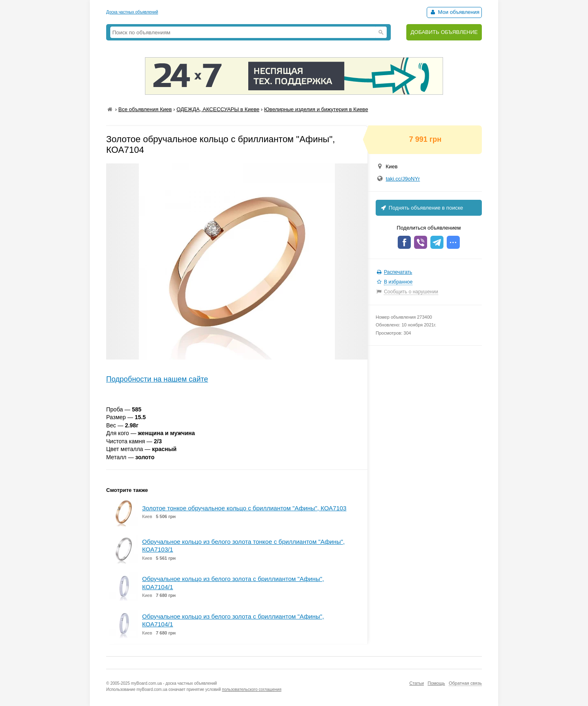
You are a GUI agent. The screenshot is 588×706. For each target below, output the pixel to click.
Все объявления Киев (145, 109)
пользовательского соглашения (252, 689)
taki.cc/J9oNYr (403, 179)
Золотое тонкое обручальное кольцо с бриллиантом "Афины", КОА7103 (244, 508)
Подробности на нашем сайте (157, 379)
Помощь (436, 683)
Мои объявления (454, 12)
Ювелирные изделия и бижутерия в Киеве (316, 109)
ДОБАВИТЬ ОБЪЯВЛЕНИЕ (444, 32)
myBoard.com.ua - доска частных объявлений (174, 683)
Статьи (416, 683)
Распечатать (398, 272)
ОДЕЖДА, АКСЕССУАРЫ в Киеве (218, 109)
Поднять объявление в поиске (421, 208)
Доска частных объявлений (132, 12)
